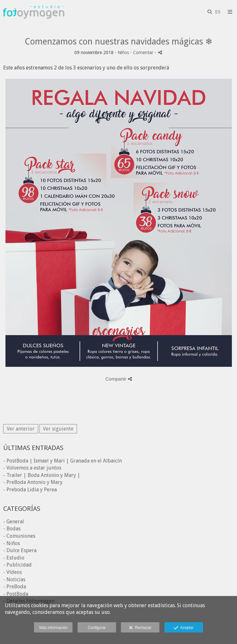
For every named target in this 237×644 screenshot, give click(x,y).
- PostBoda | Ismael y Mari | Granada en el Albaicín (63, 461)
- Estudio (14, 558)
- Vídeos (13, 572)
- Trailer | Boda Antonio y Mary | (42, 475)
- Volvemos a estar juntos (32, 468)
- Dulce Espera (20, 550)
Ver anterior (21, 429)
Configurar (97, 628)
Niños (123, 52)
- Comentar (142, 52)
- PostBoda (16, 594)
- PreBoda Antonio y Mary (33, 482)
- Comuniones (19, 536)
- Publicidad (17, 565)
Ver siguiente (58, 429)
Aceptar (184, 628)
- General (14, 522)
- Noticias (14, 580)
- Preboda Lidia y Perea (30, 490)
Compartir (118, 379)
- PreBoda (15, 587)
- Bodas (12, 529)
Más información (53, 628)
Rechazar (140, 628)
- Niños (12, 543)
